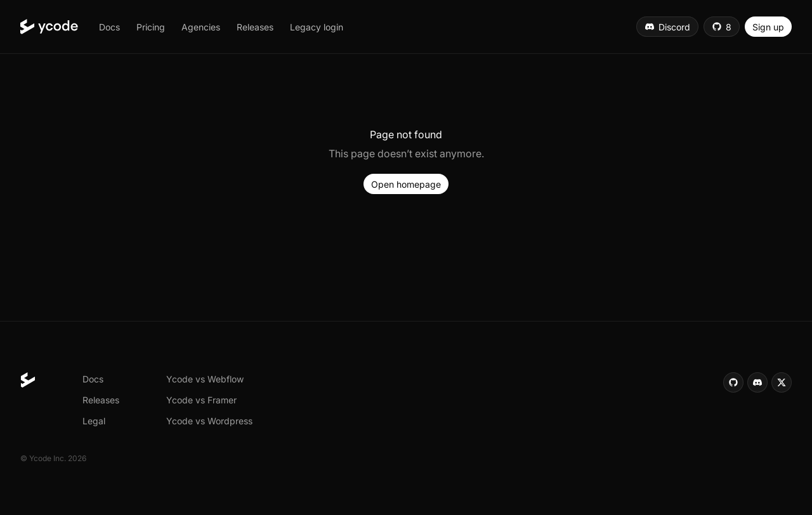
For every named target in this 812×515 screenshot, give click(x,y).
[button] (109, 27)
